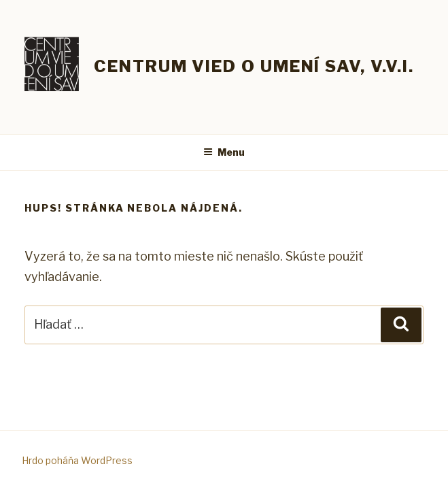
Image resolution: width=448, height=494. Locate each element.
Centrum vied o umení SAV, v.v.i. (254, 66)
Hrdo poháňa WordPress (77, 460)
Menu (224, 152)
